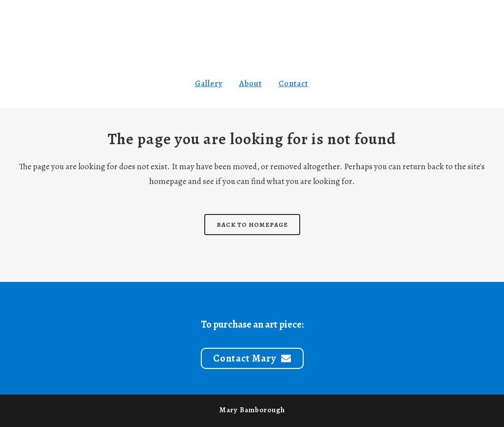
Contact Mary (252, 358)
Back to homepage (252, 225)
